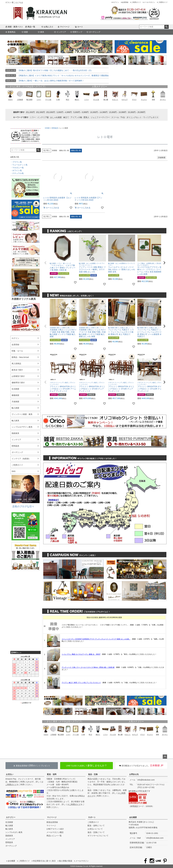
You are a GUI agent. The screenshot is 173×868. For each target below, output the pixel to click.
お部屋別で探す (18, 376)
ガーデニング (93, 32)
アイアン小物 (76, 117)
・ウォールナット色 (19, 165)
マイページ (64, 27)
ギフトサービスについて (98, 836)
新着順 (55, 150)
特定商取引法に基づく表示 (44, 861)
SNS (14, 471)
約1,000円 (30, 112)
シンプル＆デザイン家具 (22, 427)
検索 (166, 27)
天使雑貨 (15, 402)
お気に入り (47, 27)
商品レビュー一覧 (54, 836)
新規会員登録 (52, 822)
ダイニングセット (134, 117)
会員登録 (125, 2)
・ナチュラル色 (17, 173)
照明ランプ (76, 32)
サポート (92, 817)
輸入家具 (15, 421)
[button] (45, 263)
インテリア (60, 32)
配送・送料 (52, 774)
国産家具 (15, 433)
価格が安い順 (64, 150)
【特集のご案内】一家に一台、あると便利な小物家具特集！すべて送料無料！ (45, 81)
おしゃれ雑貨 (56, 117)
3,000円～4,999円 (64, 112)
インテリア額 (43, 117)
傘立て (66, 117)
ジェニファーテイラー (100, 117)
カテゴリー (11, 817)
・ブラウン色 (16, 162)
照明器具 (15, 446)
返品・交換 (93, 774)
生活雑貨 (15, 389)
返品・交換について (96, 832)
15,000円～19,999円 (118, 112)
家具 (41, 32)
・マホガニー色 (17, 168)
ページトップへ (165, 757)
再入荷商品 (16, 364)
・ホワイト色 (16, 170)
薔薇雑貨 (15, 395)
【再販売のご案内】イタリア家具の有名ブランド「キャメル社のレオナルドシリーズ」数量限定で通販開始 (57, 76)
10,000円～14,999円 (99, 112)
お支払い (10, 774)
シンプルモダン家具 (14, 832)
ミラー (33, 117)
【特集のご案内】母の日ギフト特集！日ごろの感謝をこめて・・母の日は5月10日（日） (49, 70)
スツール (115, 117)
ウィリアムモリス (151, 117)
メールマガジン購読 (55, 832)
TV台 (123, 117)
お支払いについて (95, 829)
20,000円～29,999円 (137, 112)
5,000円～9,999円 (81, 112)
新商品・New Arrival (20, 357)
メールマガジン (149, 2)
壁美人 (86, 117)
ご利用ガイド (136, 2)
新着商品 (10, 32)
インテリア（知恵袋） (21, 459)
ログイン (116, 2)
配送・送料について (96, 826)
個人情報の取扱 (66, 861)
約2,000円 (41, 112)
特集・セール (17, 351)
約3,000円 (51, 112)
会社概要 (133, 817)
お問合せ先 (134, 774)
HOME (47, 128)
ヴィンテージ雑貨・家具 (22, 414)
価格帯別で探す (18, 383)
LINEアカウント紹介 (55, 829)
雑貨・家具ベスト (14, 27)
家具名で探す (17, 370)
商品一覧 (30, 27)
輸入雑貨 (15, 408)
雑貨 (25, 32)
